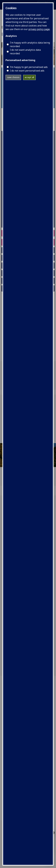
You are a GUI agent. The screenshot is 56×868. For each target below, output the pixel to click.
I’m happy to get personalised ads (29, 67)
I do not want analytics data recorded (25, 52)
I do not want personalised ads (27, 71)
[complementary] (49, 861)
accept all (29, 77)
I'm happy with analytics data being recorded (30, 44)
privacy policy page (39, 29)
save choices (13, 77)
